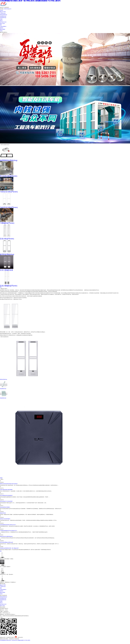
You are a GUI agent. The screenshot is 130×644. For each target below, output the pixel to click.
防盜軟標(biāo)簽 (3, 18)
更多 (1, 287)
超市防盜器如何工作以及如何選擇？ (6, 501)
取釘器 (1, 21)
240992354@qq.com (8, 9)
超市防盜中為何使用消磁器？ (5, 519)
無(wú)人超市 (2, 24)
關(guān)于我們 (3, 12)
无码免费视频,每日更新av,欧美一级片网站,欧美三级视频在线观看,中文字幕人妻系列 (15, 640)
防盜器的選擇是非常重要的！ (5, 507)
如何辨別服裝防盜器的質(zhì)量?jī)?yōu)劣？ (8, 525)
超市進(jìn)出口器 (3, 22)
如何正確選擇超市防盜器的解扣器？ (6, 495)
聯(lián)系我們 (3, 29)
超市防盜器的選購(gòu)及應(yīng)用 (6, 542)
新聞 (1, 25)
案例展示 (2, 28)
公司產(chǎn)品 (3, 13)
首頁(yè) (2, 10)
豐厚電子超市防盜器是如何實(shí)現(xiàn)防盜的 (9, 484)
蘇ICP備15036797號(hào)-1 (10, 614)
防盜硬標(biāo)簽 (3, 16)
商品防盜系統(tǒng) (4, 15)
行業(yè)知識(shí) (3, 26)
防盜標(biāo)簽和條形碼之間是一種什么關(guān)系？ (10, 548)
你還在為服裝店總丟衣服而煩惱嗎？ (6, 490)
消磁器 (1, 19)
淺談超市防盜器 (3, 513)
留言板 (1, 31)
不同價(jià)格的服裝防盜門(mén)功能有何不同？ (9, 531)
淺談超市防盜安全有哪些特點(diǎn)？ (6, 536)
